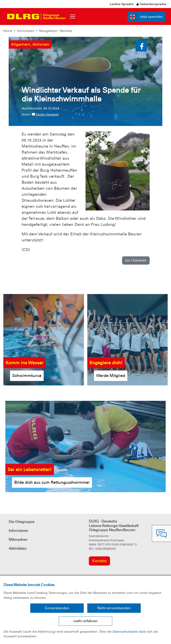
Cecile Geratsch (45, 114)
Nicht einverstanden (114, 608)
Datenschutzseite (125, 632)
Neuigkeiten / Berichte (56, 31)
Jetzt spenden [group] (146, 17)
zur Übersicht (136, 260)
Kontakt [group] (99, 561)
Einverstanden (57, 608)
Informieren (26, 31)
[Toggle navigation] (73, 16)
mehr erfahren (85, 621)
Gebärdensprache (151, 4)
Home (8, 31)
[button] (141, 46)
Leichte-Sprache (122, 4)
